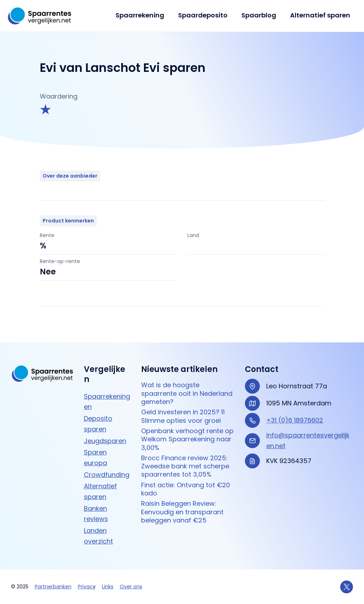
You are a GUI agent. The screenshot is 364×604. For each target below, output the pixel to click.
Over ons (131, 587)
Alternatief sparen (320, 15)
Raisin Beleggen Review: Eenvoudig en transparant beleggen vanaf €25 (182, 512)
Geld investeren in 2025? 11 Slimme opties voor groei (183, 416)
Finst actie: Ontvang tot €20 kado (186, 489)
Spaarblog (260, 15)
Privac (85, 587)
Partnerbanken (53, 587)
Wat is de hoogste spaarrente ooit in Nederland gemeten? (187, 393)
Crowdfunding (107, 475)
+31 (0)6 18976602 (295, 420)
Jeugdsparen (105, 441)
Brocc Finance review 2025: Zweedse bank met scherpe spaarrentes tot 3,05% (185, 466)
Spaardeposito (205, 15)
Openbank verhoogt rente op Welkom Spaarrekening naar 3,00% (187, 439)
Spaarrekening (143, 15)
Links (108, 587)
